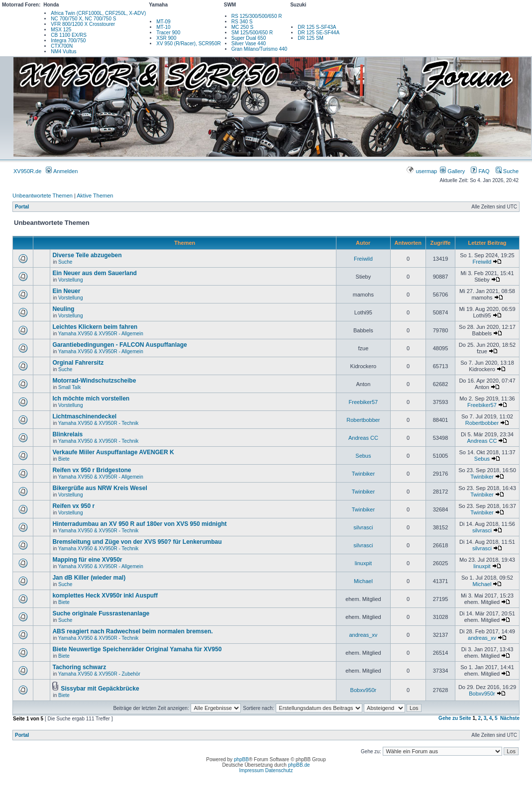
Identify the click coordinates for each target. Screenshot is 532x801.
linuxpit (363, 563)
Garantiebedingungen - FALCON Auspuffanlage (119, 345)
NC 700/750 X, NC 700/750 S (83, 19)
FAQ (480, 171)
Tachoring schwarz (79, 667)
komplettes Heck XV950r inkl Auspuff (105, 596)
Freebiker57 (364, 402)
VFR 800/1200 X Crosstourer (83, 24)
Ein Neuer (66, 291)
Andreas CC (363, 438)
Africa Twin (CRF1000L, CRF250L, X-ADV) (98, 13)
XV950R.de (27, 171)
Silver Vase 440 (249, 44)
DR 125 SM (311, 38)
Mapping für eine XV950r (87, 560)
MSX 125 (61, 30)
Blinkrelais (67, 434)
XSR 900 (166, 38)
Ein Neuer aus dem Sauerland (94, 273)
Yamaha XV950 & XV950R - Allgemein (101, 334)
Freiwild (363, 259)
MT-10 (163, 27)
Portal (22, 207)
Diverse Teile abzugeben (87, 255)
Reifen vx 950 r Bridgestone (92, 470)
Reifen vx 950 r (73, 506)
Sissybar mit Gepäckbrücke (100, 689)
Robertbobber (363, 420)
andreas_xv (363, 635)
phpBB (241, 759)
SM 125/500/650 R (252, 33)
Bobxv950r (364, 690)
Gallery (452, 171)
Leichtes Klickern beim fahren (95, 327)
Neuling (63, 309)
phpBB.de (299, 765)
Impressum (252, 770)
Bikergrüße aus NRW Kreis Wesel (100, 488)
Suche (507, 171)
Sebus (363, 456)
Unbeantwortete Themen (43, 196)
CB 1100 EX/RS (69, 35)
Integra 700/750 (68, 41)
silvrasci (363, 527)
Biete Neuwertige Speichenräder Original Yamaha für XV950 (137, 649)
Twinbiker (363, 474)
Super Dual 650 (249, 38)
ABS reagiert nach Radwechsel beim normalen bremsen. (132, 631)
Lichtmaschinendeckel (84, 416)
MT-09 (163, 22)
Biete (64, 459)
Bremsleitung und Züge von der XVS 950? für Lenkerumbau (137, 542)
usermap (422, 171)
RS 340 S (242, 22)
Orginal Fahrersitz (78, 363)
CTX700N (62, 46)
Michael (363, 581)
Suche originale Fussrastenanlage (101, 613)
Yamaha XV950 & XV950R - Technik (98, 423)
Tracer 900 (168, 33)
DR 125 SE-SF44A (319, 33)
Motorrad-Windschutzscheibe (94, 381)
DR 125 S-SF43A (317, 27)
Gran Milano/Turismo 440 (259, 49)
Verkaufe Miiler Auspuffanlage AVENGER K (113, 452)
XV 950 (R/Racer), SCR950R (189, 44)
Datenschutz (279, 770)
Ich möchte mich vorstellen (91, 399)
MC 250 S (242, 27)
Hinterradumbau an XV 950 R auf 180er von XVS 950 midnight (139, 524)
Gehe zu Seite (455, 718)
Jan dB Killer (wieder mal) (89, 578)
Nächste (510, 718)
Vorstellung (70, 280)
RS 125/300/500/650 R (257, 16)
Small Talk (69, 387)
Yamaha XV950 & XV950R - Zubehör (99, 674)
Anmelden (62, 171)
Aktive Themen (95, 196)
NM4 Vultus (63, 51)
